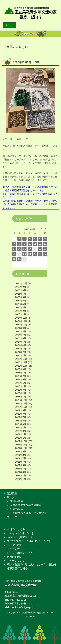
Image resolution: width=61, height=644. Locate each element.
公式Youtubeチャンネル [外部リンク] (28, 541)
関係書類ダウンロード (23, 187)
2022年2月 (21, 434)
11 (35, 244)
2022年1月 (21, 438)
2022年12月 (21, 400)
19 (40, 249)
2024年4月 (21, 345)
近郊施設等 (17, 509)
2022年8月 (21, 414)
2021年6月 (21, 462)
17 (30, 249)
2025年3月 (21, 307)
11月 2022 (30, 229)
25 (35, 254)
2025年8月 (21, 290)
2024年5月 (21, 342)
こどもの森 (13, 549)
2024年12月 (21, 318)
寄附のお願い (15, 557)
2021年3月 (21, 472)
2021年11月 (21, 445)
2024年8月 (21, 331)
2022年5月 (21, 424)
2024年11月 (21, 321)
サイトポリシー (16, 517)
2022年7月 (21, 417)
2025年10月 (21, 283)
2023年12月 (21, 359)
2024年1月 (21, 355)
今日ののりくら (16, 529)
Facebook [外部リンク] (20, 537)
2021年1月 (21, 479)
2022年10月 (21, 407)
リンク (11, 497)
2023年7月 (21, 376)
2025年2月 (21, 311)
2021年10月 (21, 448)
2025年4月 (21, 304)
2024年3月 (21, 349)
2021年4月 (21, 469)
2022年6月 (21, 421)
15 (19, 249)
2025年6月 (21, 297)
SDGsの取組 (14, 545)
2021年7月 (21, 458)
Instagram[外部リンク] (20, 533)
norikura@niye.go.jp (23, 608)
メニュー (9, 25)
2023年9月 (21, 369)
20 (45, 249)
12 (40, 244)
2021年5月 (21, 465)
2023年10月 (21, 366)
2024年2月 (21, 352)
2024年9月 (21, 328)
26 (40, 254)
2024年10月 (21, 325)
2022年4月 (21, 427)
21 (14, 254)
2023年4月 (21, 386)
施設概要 (12, 493)
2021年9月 (21, 451)
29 (19, 259)
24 (30, 254)
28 (14, 259)
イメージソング (16, 561)
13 (45, 244)
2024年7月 (21, 335)
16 (25, 249)
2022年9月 (21, 410)
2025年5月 (21, 301)
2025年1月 (21, 314)
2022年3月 (21, 431)
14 (14, 249)
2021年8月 (21, 455)
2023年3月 (21, 390)
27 (45, 254)
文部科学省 (17, 501)
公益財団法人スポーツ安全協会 (28, 513)
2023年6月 (21, 379)
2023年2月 (21, 393)
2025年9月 (21, 287)
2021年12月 (21, 441)
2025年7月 (21, 294)
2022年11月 (21, 403)
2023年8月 (21, 373)
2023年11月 (21, 362)
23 (25, 254)
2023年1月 (21, 397)
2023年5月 (21, 383)
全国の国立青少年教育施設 (26, 505)
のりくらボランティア (20, 553)
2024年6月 (21, 338)
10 (30, 244)
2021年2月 (21, 475)
